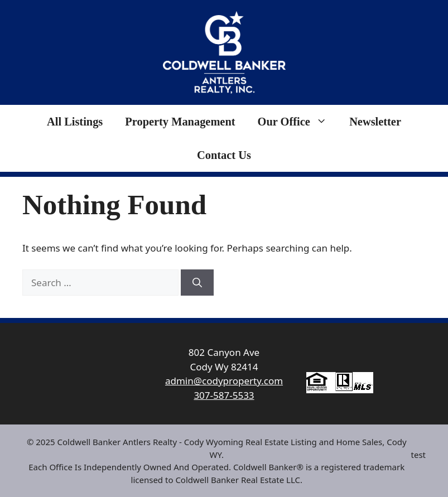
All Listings (75, 122)
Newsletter (375, 122)
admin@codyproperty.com (224, 381)
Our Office (298, 122)
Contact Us (224, 155)
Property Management (180, 122)
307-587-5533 (224, 395)
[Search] (197, 283)
